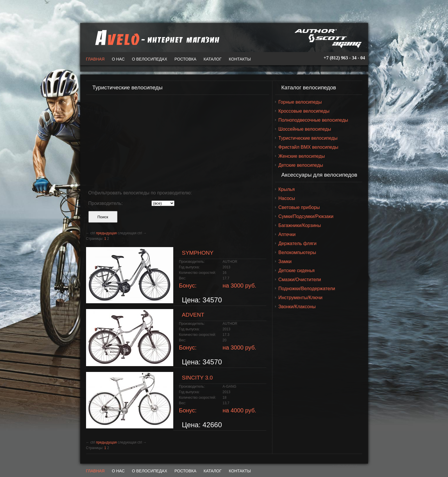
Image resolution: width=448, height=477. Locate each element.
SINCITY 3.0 (197, 378)
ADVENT (193, 315)
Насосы (287, 198)
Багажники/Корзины (300, 225)
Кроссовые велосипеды (304, 111)
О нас (118, 59)
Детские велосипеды (301, 165)
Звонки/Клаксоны (297, 307)
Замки (285, 261)
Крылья (287, 189)
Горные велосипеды (300, 102)
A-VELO (156, 38)
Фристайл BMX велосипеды (308, 147)
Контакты (240, 59)
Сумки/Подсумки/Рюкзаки (306, 216)
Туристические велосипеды (308, 138)
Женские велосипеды (302, 156)
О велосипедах (150, 59)
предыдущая (106, 233)
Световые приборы (299, 207)
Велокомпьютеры (297, 252)
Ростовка (185, 59)
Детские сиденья (297, 271)
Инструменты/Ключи (301, 298)
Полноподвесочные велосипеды (313, 120)
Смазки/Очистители (300, 280)
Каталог (213, 59)
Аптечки (287, 234)
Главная (95, 59)
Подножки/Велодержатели (307, 289)
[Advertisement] (178, 140)
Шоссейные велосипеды (305, 129)
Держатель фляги (298, 243)
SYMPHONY (198, 253)
